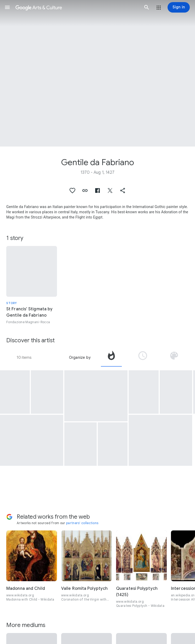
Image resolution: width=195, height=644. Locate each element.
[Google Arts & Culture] (77, 7)
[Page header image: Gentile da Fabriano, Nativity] (97, 73)
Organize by (80, 357)
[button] (7, 7)
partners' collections (82, 523)
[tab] (111, 357)
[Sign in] (179, 7)
